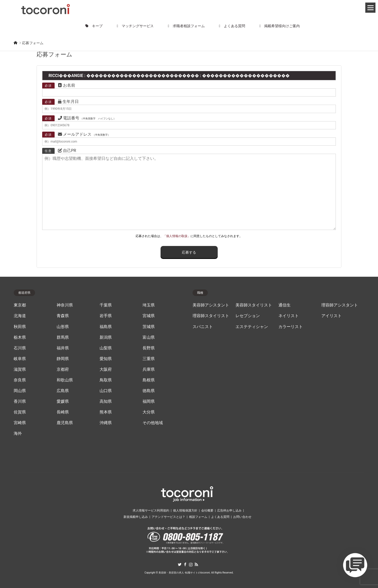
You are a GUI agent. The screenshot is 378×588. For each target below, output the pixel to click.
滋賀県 (20, 369)
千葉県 (106, 305)
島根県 (149, 380)
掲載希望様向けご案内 (280, 26)
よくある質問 (232, 26)
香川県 (20, 401)
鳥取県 (106, 380)
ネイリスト (289, 316)
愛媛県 (63, 401)
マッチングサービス (135, 26)
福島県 (106, 327)
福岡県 (149, 401)
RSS (196, 564)
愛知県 (106, 359)
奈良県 (20, 380)
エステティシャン (252, 327)
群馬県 (63, 337)
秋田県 (20, 327)
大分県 (149, 412)
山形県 (63, 327)
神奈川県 (65, 305)
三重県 (149, 359)
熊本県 (106, 412)
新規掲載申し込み (136, 517)
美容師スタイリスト (254, 305)
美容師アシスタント (211, 305)
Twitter (180, 564)
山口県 (106, 391)
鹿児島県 (65, 423)
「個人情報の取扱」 (177, 236)
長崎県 (63, 412)
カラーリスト (291, 327)
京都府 (63, 369)
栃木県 (20, 337)
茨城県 (149, 327)
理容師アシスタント (340, 305)
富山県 (149, 337)
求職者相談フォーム (186, 26)
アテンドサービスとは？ (168, 517)
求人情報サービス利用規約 (151, 510)
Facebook (185, 564)
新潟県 (106, 337)
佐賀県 (20, 412)
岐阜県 (20, 359)
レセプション (248, 316)
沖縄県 (106, 423)
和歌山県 (65, 380)
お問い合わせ (242, 517)
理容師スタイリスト (211, 316)
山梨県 (106, 348)
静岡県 (63, 359)
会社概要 (207, 510)
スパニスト (203, 327)
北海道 (20, 316)
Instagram (191, 564)
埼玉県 (149, 305)
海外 (18, 434)
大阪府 (106, 369)
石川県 (20, 348)
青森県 (63, 316)
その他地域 (153, 423)
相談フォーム (198, 517)
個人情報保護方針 (185, 510)
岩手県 (106, 316)
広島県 (63, 391)
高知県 (106, 401)
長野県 (149, 348)
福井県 (63, 348)
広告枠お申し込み (229, 510)
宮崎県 (20, 423)
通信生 (285, 305)
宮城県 (149, 316)
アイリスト (332, 316)
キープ (94, 26)
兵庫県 (149, 369)
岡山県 (20, 391)
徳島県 (149, 391)
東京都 (20, 305)
